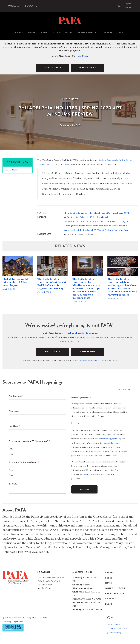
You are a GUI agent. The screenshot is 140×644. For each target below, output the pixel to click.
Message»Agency (12, 621)
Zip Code (14, 483)
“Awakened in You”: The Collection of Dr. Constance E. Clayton (96, 221)
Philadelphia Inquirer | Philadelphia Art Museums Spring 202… (97, 213)
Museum (13, 6)
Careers (107, 33)
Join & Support (63, 33)
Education (32, 6)
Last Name (14, 425)
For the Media (11, 170)
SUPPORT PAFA (53, 68)
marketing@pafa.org (111, 438)
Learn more (88, 473)
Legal (121, 33)
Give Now (129, 6)
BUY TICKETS (52, 351)
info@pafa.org (44, 587)
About (19, 33)
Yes (12, 448)
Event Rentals (87, 33)
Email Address (16, 396)
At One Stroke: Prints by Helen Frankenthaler (88, 217)
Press (32, 33)
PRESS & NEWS (87, 68)
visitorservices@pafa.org (87, 360)
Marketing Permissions (82, 396)
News (44, 33)
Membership (87, 351)
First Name (15, 411)
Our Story (83, 56)
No (12, 453)
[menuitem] (13, 6)
